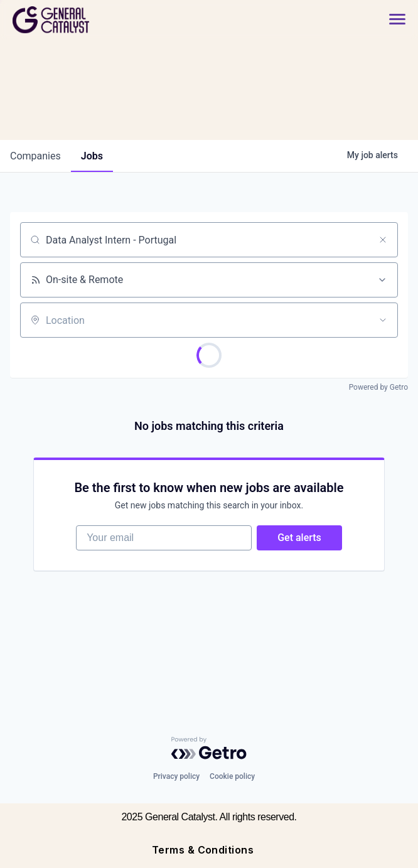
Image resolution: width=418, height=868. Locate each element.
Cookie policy (232, 776)
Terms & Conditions (203, 850)
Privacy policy (176, 776)
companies (35, 156)
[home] (96, 20)
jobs (92, 156)
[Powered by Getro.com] (209, 748)
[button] (391, 20)
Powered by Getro (378, 387)
